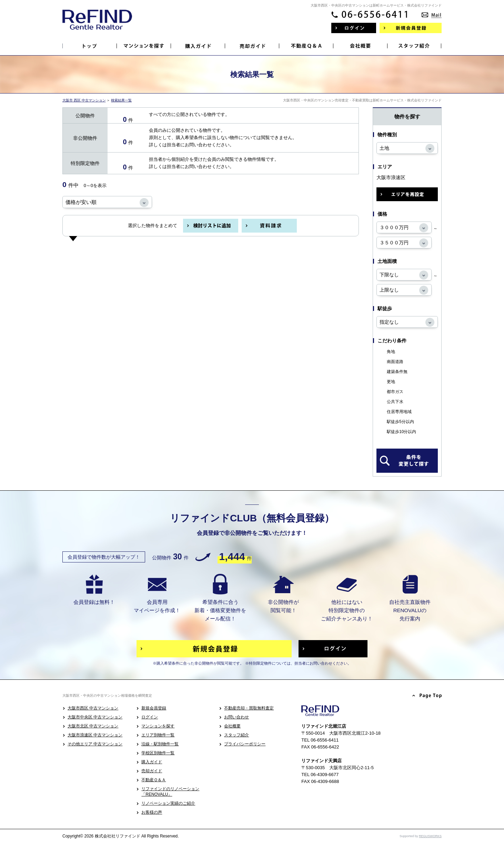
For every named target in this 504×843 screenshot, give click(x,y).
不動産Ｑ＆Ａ (154, 780)
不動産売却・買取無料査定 (249, 708)
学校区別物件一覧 (158, 753)
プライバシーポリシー (245, 744)
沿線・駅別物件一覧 (160, 744)
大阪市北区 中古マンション (93, 726)
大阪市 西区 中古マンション (84, 100)
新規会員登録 (154, 708)
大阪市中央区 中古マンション (95, 717)
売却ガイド (152, 771)
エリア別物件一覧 (158, 735)
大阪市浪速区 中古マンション (95, 735)
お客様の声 (152, 812)
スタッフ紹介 (236, 735)
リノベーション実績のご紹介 (168, 803)
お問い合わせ (236, 717)
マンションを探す (158, 726)
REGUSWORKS (430, 836)
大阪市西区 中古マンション (93, 708)
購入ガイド (152, 762)
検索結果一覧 (121, 100)
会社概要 (232, 726)
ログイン (150, 717)
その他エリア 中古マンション (95, 744)
